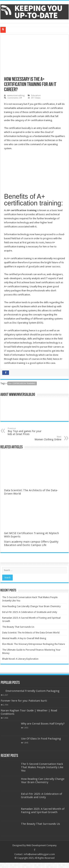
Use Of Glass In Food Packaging (41, 739)
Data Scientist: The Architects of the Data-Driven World (31, 633)
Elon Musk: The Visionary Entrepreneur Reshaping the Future (34, 644)
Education (36, 95)
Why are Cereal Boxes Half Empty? (43, 724)
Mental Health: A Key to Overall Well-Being (24, 638)
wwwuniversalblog (16, 95)
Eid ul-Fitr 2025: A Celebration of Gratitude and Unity (30, 612)
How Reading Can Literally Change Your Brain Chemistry (31, 606)
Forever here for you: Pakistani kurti (24, 701)
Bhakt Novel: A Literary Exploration (20, 659)
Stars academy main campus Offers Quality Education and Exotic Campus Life (31, 543)
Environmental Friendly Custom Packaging (32, 691)
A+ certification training (22, 384)
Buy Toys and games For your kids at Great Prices (27, 431)
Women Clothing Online (42, 438)
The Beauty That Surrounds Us (18, 627)
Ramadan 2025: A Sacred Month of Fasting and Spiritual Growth (43, 811)
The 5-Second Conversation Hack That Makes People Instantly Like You (42, 767)
